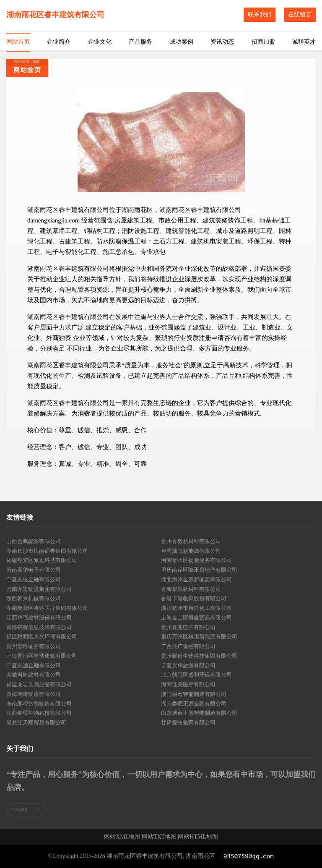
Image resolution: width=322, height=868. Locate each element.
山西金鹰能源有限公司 (34, 541)
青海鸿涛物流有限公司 (34, 694)
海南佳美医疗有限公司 (188, 684)
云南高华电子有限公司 (34, 570)
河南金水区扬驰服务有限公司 (196, 560)
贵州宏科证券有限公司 (34, 646)
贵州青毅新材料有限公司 (191, 541)
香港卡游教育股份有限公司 (194, 598)
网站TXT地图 (159, 837)
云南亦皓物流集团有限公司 (39, 589)
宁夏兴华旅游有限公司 (188, 665)
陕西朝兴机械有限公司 (34, 598)
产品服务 (140, 42)
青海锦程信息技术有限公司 (39, 627)
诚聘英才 (304, 42)
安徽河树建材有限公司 (34, 675)
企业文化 (100, 42)
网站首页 (18, 42)
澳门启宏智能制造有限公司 (194, 694)
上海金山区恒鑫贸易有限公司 (196, 618)
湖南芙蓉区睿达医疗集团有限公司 (47, 608)
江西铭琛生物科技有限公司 (39, 713)
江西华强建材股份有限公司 (39, 618)
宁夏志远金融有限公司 (34, 665)
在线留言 (300, 14)
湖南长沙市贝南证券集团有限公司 (47, 551)
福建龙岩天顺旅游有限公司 (39, 684)
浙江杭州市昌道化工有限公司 (196, 608)
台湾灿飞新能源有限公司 (191, 551)
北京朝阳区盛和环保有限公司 (196, 675)
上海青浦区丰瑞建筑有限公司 (42, 656)
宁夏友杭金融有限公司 (34, 579)
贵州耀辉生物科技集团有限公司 (199, 656)
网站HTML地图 (198, 837)
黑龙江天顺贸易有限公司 (36, 723)
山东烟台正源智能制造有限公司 (199, 713)
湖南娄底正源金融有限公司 (194, 704)
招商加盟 (263, 42)
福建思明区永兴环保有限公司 (42, 637)
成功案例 (182, 42)
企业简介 (59, 42)
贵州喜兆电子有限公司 (188, 627)
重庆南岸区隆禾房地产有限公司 (199, 570)
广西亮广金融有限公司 (188, 646)
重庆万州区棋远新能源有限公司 (199, 637)
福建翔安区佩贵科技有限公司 (42, 560)
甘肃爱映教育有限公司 (188, 723)
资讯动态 (222, 42)
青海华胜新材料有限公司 (191, 589)
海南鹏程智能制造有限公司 (39, 704)
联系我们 (260, 14)
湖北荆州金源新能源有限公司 (196, 579)
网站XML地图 (122, 837)
